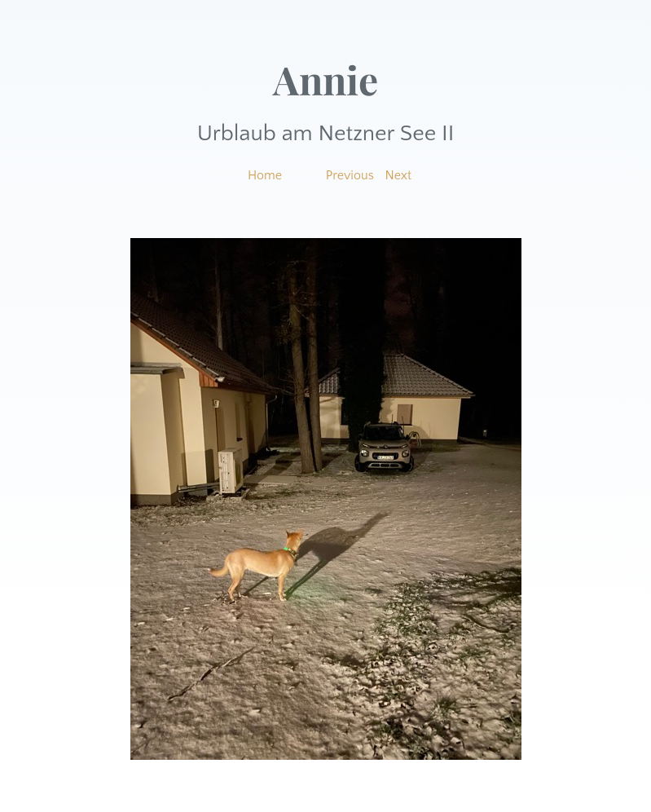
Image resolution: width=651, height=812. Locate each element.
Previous (350, 175)
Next (399, 175)
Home (265, 175)
